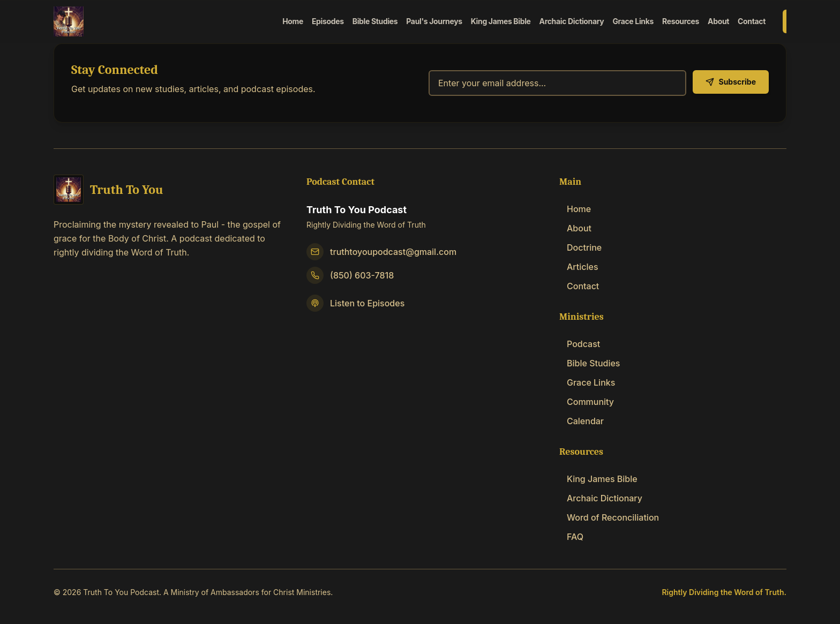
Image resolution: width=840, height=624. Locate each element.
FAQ (571, 537)
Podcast (580, 344)
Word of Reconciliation (609, 517)
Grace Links (633, 21)
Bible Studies (375, 21)
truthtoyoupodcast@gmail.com (393, 252)
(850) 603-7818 (362, 275)
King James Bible (501, 21)
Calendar (582, 421)
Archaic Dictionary (572, 21)
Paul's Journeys (434, 21)
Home (293, 21)
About (718, 21)
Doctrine (580, 247)
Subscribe (731, 82)
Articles (579, 267)
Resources (681, 21)
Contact (752, 21)
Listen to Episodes (367, 303)
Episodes (328, 21)
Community (587, 402)
